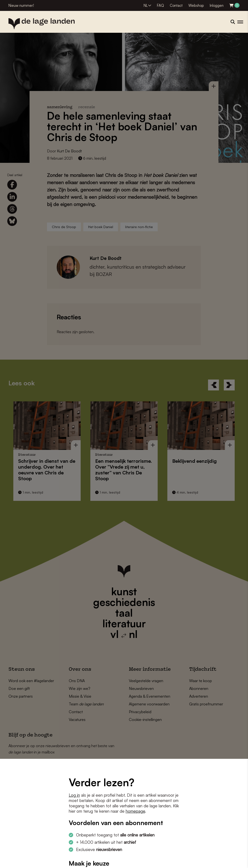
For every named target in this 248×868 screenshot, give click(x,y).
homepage (135, 811)
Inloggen (217, 5)
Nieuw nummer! (21, 5)
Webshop (196, 5)
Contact (176, 5)
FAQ (160, 5)
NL (146, 5)
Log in (74, 795)
